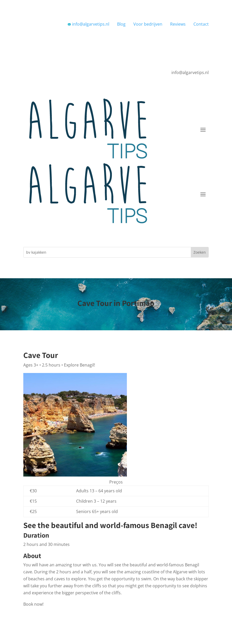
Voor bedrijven (148, 24)
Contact (201, 24)
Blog (121, 24)
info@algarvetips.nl (88, 24)
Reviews (178, 24)
